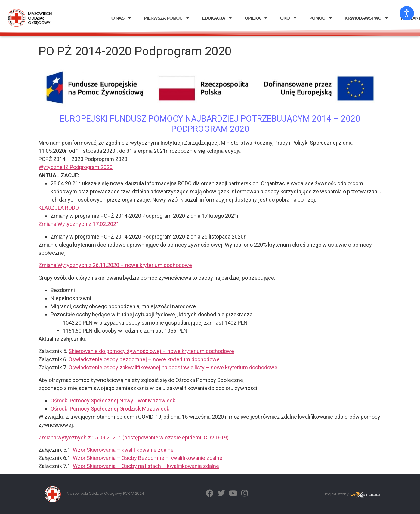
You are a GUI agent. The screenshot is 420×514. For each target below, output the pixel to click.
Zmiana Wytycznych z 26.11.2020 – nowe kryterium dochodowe (115, 265)
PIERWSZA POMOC (167, 18)
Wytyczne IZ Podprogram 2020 (76, 167)
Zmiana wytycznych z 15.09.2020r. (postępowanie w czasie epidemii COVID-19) (134, 437)
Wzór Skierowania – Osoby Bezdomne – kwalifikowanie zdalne (148, 458)
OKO (289, 18)
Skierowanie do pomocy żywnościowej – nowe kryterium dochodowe (151, 351)
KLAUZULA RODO (59, 208)
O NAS (122, 18)
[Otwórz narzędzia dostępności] (407, 13)
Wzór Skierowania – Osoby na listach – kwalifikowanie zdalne (146, 466)
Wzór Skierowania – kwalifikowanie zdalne (123, 450)
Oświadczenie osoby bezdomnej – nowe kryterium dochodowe (144, 359)
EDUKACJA (217, 18)
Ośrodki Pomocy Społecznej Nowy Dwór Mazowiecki (114, 400)
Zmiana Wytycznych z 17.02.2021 (79, 224)
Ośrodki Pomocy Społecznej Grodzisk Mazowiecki (111, 409)
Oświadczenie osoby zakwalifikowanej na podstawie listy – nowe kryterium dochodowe (173, 367)
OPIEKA (256, 18)
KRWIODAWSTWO (367, 18)
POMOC (321, 18)
